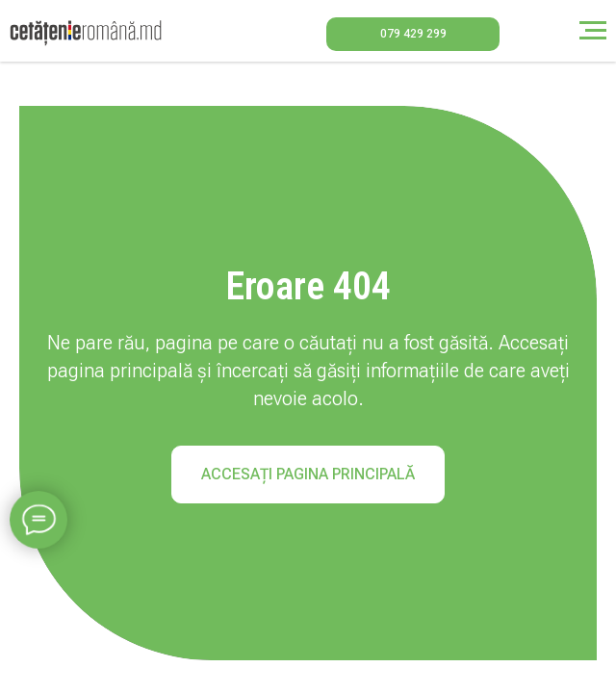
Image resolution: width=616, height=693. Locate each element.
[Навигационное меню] (593, 31)
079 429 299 (413, 34)
